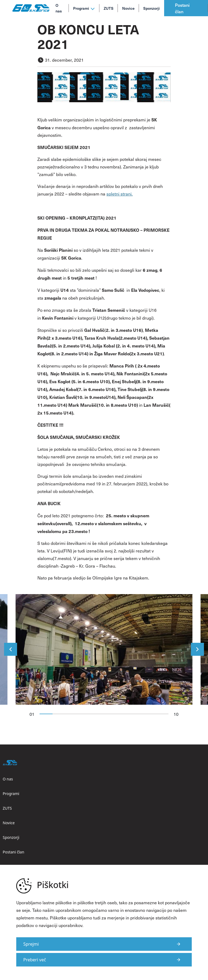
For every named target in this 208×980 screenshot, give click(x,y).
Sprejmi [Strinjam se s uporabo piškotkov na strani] (31, 944)
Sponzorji (152, 8)
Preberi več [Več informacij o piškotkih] (35, 960)
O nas (59, 8)
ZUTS (109, 8)
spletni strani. (120, 194)
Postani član (182, 8)
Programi (81, 8)
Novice (128, 8)
